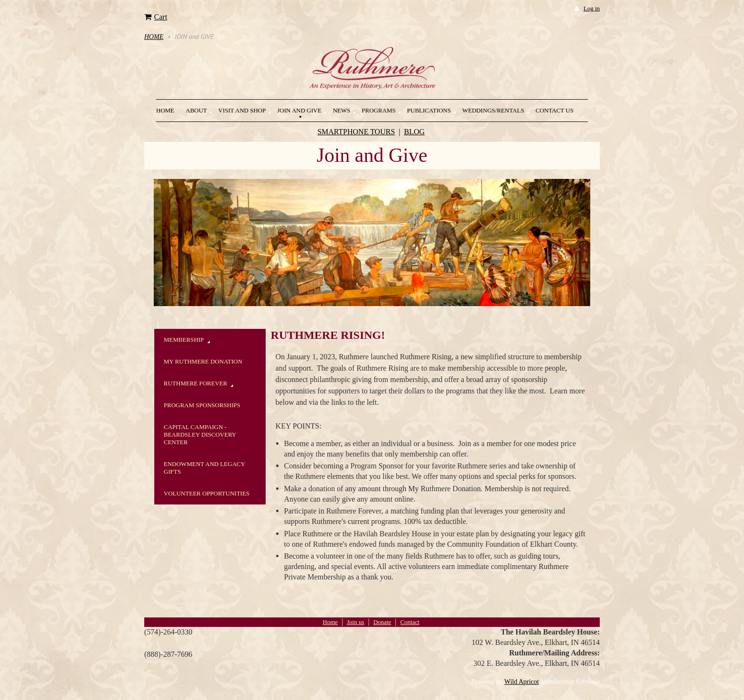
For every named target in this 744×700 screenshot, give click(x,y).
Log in (592, 8)
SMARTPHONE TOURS (356, 132)
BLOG (415, 132)
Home (330, 622)
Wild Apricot (522, 682)
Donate (382, 622)
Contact (409, 622)
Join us (355, 622)
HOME (154, 37)
